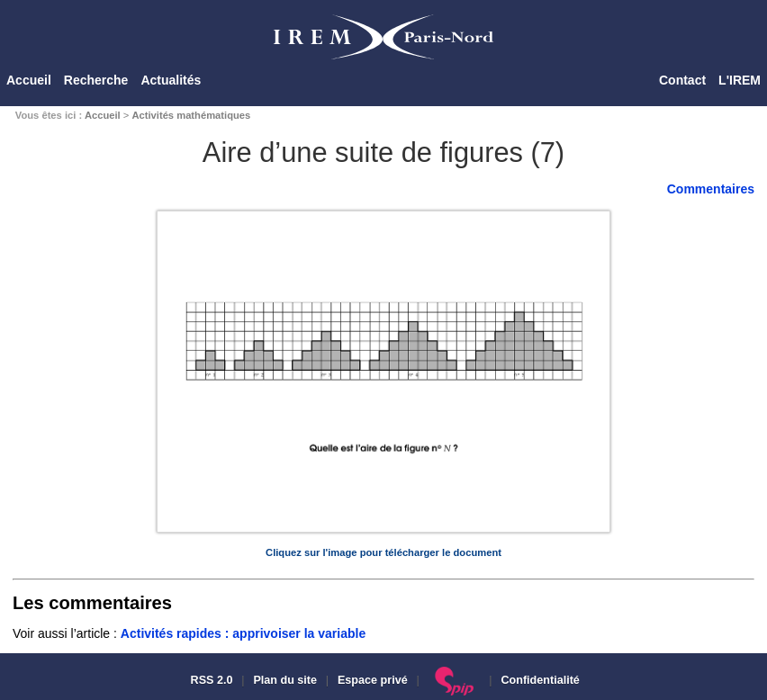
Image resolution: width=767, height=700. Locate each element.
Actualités (171, 80)
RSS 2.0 (210, 680)
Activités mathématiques (191, 115)
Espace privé (373, 680)
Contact (682, 80)
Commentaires (711, 189)
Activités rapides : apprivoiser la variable (243, 633)
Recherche (96, 80)
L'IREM (740, 80)
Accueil (29, 80)
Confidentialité (540, 680)
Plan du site (285, 680)
